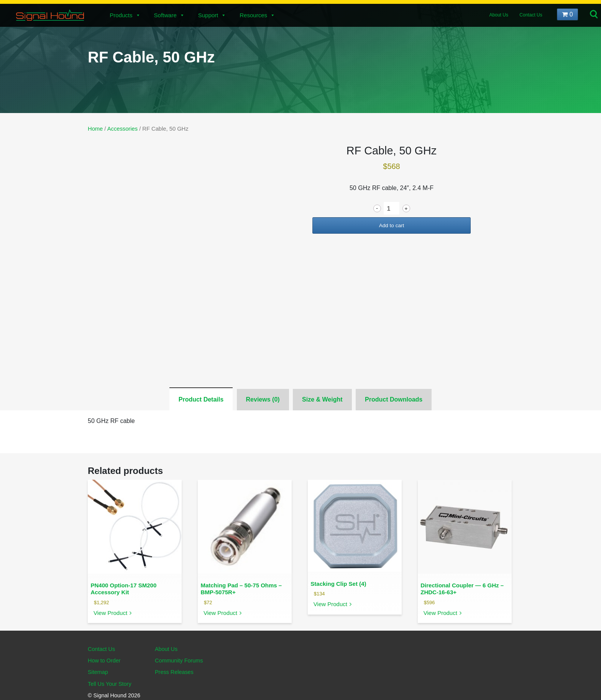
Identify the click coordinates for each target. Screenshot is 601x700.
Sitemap (98, 672)
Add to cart (392, 225)
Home (95, 129)
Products (125, 15)
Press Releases (174, 672)
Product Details (201, 399)
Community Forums (179, 661)
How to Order (104, 661)
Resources (257, 15)
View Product (110, 613)
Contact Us (531, 15)
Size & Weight (322, 399)
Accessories (122, 129)
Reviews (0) (263, 399)
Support (212, 15)
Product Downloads (394, 399)
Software (169, 15)
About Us (499, 15)
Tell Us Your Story (110, 684)
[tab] (201, 399)
